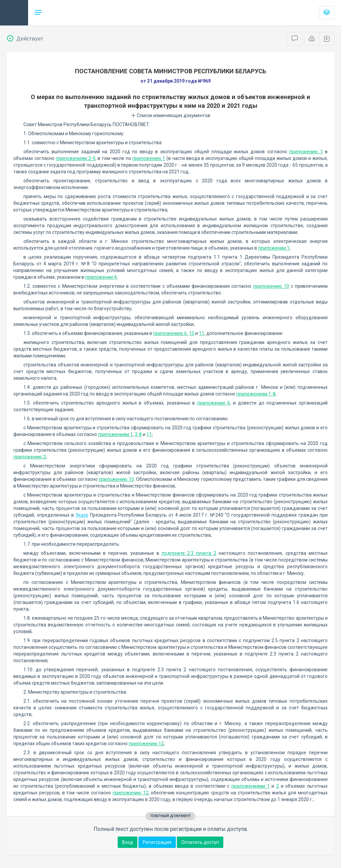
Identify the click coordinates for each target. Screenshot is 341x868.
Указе (82, 515)
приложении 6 (214, 403)
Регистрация (157, 842)
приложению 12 (146, 744)
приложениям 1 (115, 434)
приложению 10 (271, 286)
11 (202, 333)
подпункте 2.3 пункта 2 (189, 553)
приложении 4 (101, 277)
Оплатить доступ (200, 842)
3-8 (138, 434)
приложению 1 (306, 152)
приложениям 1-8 (256, 394)
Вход (128, 842)
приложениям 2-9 (76, 158)
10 (192, 333)
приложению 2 (30, 457)
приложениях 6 (170, 333)
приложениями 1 (251, 786)
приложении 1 (274, 248)
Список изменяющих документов (171, 115)
